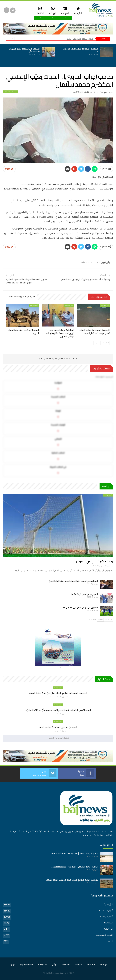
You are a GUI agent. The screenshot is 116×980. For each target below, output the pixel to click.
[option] (58, 54)
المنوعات (7, 92)
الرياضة (51, 11)
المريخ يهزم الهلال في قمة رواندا (83, 594)
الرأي (111, 942)
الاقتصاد (66, 964)
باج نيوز (63, 973)
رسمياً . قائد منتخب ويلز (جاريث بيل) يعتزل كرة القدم (86, 279)
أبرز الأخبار (108, 929)
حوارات (12, 964)
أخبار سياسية (105, 305)
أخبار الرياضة (108, 495)
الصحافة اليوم (27, 964)
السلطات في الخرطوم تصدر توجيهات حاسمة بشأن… (24, 50)
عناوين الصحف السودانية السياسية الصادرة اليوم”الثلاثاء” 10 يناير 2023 (27, 281)
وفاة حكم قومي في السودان (94, 561)
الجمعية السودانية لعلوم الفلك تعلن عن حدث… (81, 50)
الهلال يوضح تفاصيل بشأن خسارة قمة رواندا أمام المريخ (73, 581)
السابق (105, 343)
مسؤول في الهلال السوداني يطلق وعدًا (80, 607)
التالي (97, 343)
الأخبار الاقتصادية (104, 935)
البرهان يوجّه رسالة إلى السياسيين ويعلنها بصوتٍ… (75, 867)
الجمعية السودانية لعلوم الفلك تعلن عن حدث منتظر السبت (58, 693)
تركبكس (56, 359)
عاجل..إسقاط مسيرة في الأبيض (79, 39)
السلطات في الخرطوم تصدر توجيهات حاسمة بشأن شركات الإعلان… (58, 710)
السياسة (64, 11)
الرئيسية (78, 11)
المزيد (39, 11)
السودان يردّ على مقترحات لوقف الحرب (58, 727)
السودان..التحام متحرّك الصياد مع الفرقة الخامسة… (74, 853)
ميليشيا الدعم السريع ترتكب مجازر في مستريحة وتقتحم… (71, 880)
